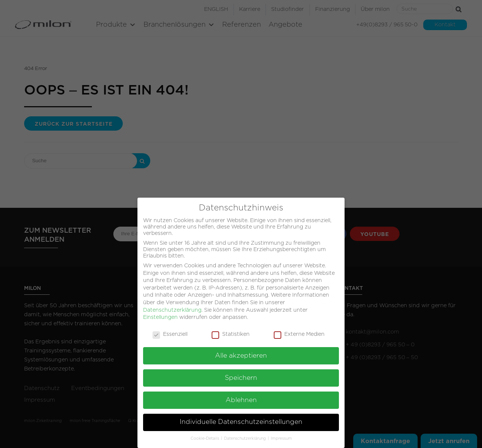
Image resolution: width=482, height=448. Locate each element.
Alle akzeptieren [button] (241, 353)
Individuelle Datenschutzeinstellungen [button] (241, 420)
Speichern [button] (241, 375)
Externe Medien (299, 332)
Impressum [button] (281, 436)
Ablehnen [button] (241, 398)
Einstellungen (160, 315)
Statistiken (231, 332)
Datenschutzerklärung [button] (246, 436)
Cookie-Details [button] (205, 436)
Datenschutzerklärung (172, 308)
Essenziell (170, 332)
